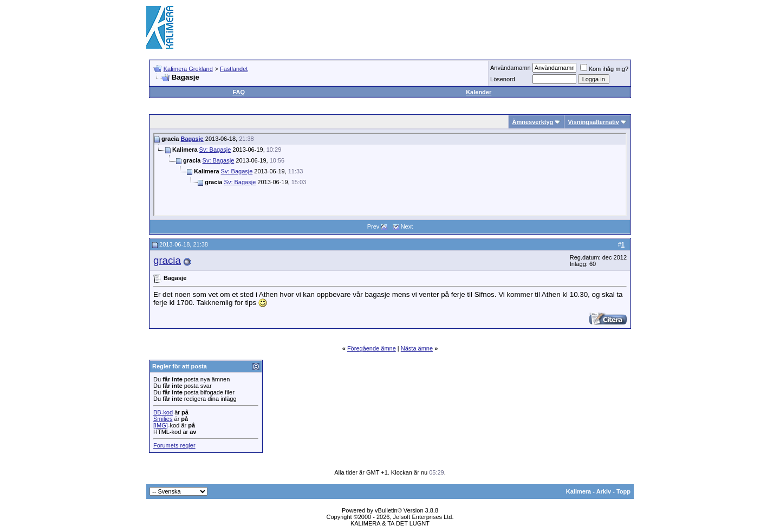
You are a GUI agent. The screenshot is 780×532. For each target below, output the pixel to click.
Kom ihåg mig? (604, 69)
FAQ (239, 92)
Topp (623, 491)
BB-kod (163, 412)
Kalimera (578, 491)
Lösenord (503, 79)
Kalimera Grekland (188, 69)
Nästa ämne (417, 348)
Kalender (479, 92)
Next (407, 226)
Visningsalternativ (593, 122)
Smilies (163, 419)
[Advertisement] (437, 27)
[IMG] (161, 425)
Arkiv (604, 491)
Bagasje (192, 139)
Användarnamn (511, 68)
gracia (167, 260)
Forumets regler (174, 445)
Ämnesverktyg (532, 122)
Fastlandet (234, 69)
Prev (373, 226)
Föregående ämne (372, 348)
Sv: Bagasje (215, 150)
